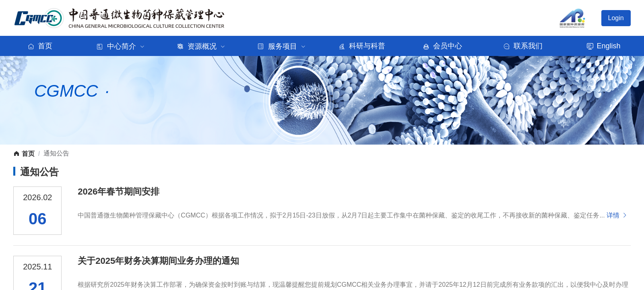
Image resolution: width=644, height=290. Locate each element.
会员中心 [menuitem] (443, 46)
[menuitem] (121, 46)
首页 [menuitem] (40, 46)
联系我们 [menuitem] (523, 46)
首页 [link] (24, 154)
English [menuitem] (604, 46)
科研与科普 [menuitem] (362, 46)
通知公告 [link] (56, 153)
